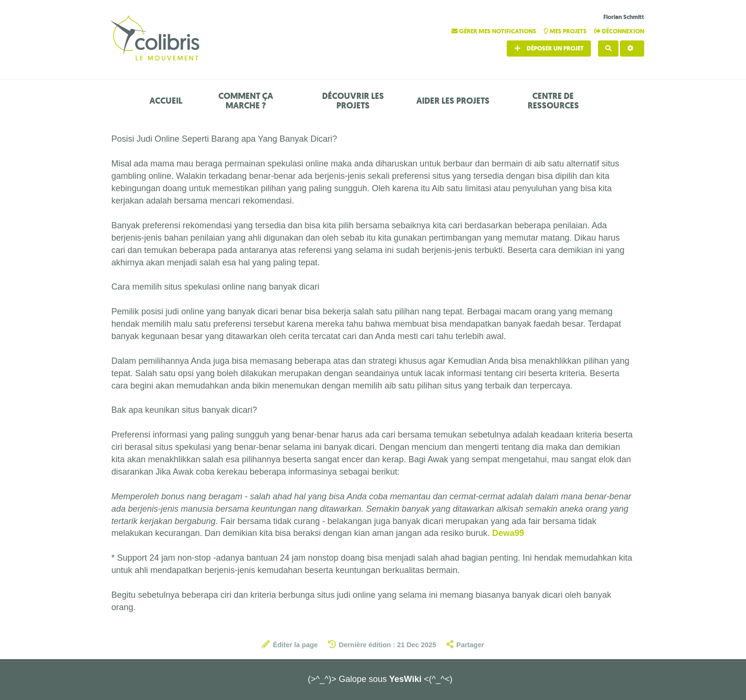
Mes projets (566, 31)
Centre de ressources (553, 101)
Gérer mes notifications (495, 31)
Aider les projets (453, 101)
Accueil (166, 101)
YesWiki (405, 679)
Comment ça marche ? (246, 101)
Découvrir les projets (353, 101)
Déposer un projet (549, 48)
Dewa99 (508, 533)
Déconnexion (619, 31)
